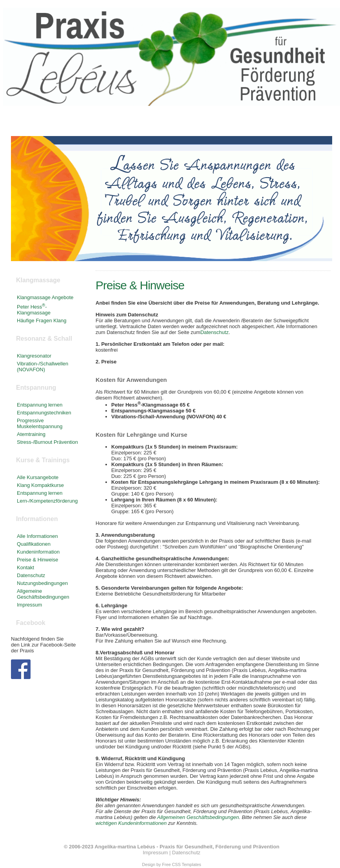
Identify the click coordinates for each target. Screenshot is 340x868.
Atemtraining (31, 434)
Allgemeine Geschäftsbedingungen (43, 594)
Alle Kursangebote (38, 477)
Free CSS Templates (182, 864)
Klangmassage (81, 123)
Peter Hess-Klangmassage (34, 310)
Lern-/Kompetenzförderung (47, 501)
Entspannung (139, 123)
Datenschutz (214, 332)
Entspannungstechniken (44, 413)
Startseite (31, 123)
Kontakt (308, 123)
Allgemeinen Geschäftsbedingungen (198, 817)
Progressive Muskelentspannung (40, 423)
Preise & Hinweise (38, 560)
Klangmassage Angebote (45, 297)
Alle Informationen (37, 536)
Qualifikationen (34, 544)
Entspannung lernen (40, 405)
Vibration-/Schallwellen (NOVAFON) (42, 367)
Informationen (263, 123)
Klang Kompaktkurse (40, 485)
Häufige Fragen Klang (42, 321)
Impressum (29, 605)
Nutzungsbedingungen (42, 583)
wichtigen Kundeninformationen (131, 823)
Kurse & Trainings (201, 123)
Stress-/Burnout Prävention (47, 442)
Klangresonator (34, 356)
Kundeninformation (38, 552)
